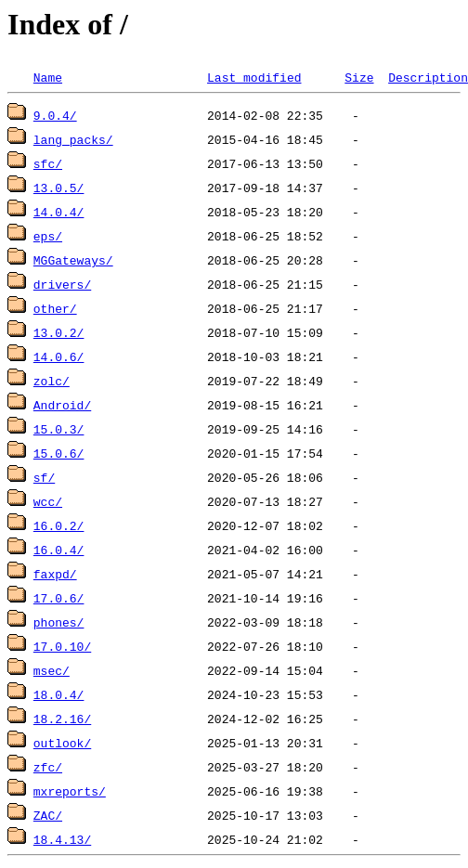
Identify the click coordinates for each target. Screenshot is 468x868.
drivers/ (62, 284)
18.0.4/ (59, 694)
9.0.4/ (55, 115)
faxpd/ (55, 574)
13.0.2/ (59, 332)
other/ (55, 308)
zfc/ (48, 767)
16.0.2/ (59, 525)
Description (428, 77)
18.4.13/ (62, 839)
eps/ (48, 236)
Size (359, 77)
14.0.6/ (59, 356)
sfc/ (48, 163)
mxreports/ (70, 791)
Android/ (62, 405)
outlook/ (62, 743)
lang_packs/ (73, 139)
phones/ (59, 622)
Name (48, 77)
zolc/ (52, 381)
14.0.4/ (59, 212)
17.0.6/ (59, 598)
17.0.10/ (62, 646)
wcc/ (48, 501)
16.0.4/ (59, 550)
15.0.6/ (59, 453)
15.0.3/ (59, 429)
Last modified (254, 77)
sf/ (44, 477)
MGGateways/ (73, 260)
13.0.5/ (59, 188)
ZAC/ (48, 815)
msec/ (52, 670)
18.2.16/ (62, 719)
